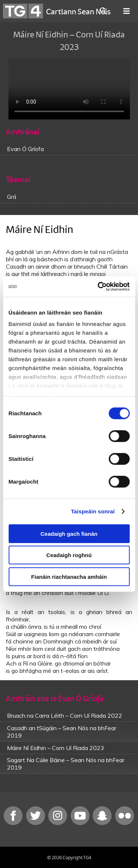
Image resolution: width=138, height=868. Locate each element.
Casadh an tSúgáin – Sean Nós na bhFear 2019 (62, 732)
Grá (12, 197)
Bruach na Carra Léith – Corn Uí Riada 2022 (65, 715)
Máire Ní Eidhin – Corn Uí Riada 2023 (56, 748)
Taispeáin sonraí (93, 511)
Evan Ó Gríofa (25, 149)
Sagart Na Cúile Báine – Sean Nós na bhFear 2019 (66, 764)
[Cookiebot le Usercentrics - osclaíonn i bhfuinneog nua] (98, 287)
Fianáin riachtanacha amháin (69, 576)
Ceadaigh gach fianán (69, 533)
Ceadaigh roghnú (69, 555)
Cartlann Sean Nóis (78, 11)
